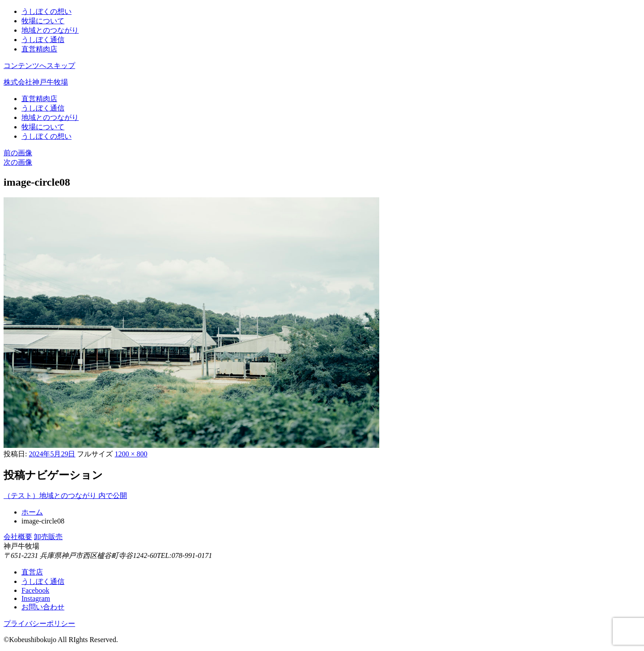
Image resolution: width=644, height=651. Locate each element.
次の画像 (18, 162)
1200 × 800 (131, 454)
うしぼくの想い (47, 11)
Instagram (36, 598)
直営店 (32, 572)
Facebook (35, 590)
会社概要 (18, 537)
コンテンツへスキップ (39, 66)
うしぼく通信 (43, 40)
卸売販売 (48, 537)
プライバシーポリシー (39, 623)
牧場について (43, 21)
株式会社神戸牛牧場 (36, 82)
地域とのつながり (50, 30)
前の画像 (18, 153)
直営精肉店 (39, 49)
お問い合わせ (43, 607)
